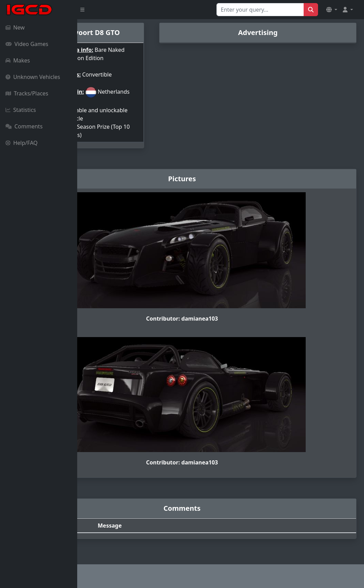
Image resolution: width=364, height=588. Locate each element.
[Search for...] (260, 10)
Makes (18, 60)
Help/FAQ (22, 143)
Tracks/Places (27, 93)
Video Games (27, 44)
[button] (332, 10)
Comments (24, 126)
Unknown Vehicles (33, 77)
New (15, 27)
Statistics (21, 110)
